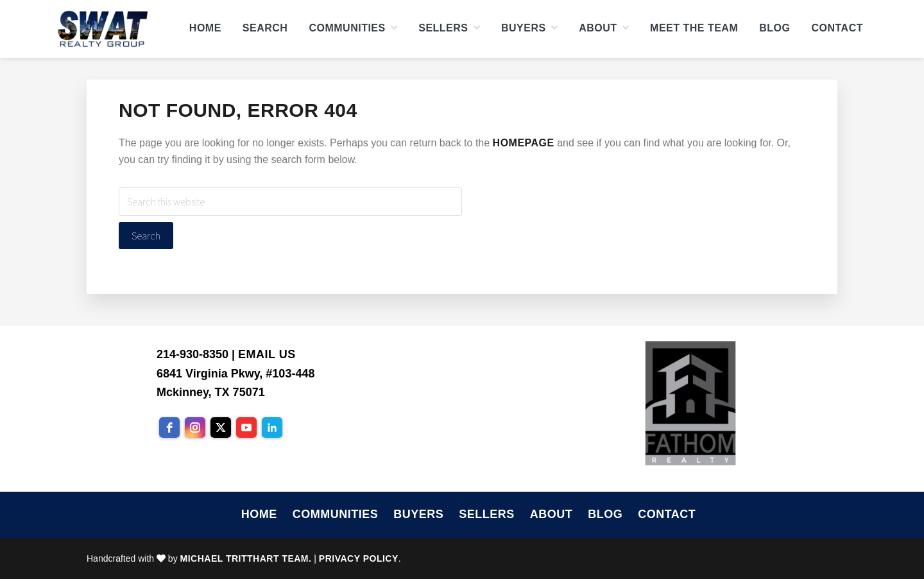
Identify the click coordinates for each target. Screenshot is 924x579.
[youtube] (246, 428)
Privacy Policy (359, 558)
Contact (667, 514)
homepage (524, 143)
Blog (605, 514)
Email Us (267, 354)
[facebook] (169, 428)
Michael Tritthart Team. (246, 558)
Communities (336, 514)
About (552, 514)
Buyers (418, 514)
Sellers (487, 514)
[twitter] (221, 428)
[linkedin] (272, 428)
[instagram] (195, 428)
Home (259, 514)
